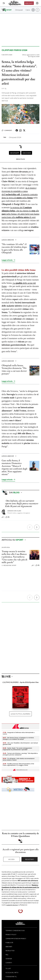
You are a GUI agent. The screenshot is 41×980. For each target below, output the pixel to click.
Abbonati (29, 3)
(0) (7, 517)
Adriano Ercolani (14, 511)
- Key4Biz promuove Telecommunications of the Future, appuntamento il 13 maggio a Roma (18, 765)
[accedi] (37, 3)
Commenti (7, 130)
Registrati (30, 859)
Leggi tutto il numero (20, 714)
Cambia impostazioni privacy (16, 939)
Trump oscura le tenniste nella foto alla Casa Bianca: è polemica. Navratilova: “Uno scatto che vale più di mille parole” (14, 557)
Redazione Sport (9, 565)
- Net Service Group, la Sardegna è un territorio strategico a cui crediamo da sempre (18, 738)
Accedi (12, 859)
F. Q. (4, 89)
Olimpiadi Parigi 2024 (14, 50)
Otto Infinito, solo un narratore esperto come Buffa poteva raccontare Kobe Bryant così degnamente (22, 503)
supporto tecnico (12, 905)
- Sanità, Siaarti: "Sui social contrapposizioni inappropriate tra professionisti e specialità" (17, 749)
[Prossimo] (37, 527)
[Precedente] (30, 527)
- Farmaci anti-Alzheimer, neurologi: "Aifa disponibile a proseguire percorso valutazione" (20, 754)
